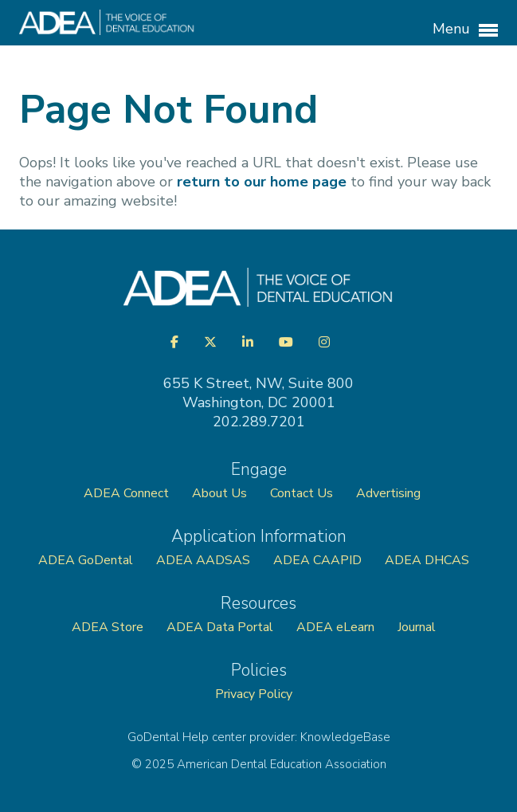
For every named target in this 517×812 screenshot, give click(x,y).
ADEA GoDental (86, 560)
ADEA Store (108, 627)
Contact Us (302, 493)
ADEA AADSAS (203, 560)
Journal (417, 627)
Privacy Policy (254, 694)
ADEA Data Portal (220, 627)
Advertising (390, 493)
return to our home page (262, 182)
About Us (219, 493)
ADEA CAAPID (317, 560)
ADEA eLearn (335, 627)
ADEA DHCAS (427, 560)
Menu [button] (465, 29)
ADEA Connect (126, 493)
